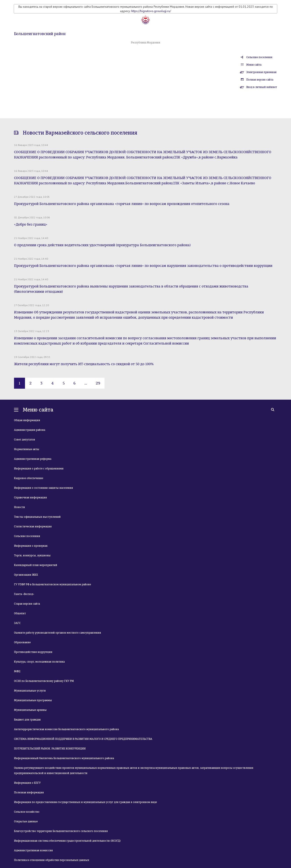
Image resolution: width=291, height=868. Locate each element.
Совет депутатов (25, 440)
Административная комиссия (33, 850)
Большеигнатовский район (40, 34)
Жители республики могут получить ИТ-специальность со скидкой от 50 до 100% (84, 364)
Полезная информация (29, 793)
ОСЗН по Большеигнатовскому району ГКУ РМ (44, 681)
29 (98, 383)
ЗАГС (17, 623)
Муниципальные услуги (30, 691)
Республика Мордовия (146, 43)
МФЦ (17, 671)
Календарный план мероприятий (36, 565)
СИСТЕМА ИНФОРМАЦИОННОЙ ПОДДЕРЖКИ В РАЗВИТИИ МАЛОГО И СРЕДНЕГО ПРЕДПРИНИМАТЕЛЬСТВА (83, 739)
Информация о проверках (31, 546)
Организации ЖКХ (26, 575)
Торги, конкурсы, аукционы (32, 555)
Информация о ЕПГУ (27, 783)
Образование (22, 642)
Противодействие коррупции (33, 652)
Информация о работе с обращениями (39, 469)
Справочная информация (30, 498)
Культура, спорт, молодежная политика (39, 662)
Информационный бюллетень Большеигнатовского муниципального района (64, 758)
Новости (20, 507)
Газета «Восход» (24, 594)
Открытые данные (26, 821)
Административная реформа (33, 459)
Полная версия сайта (260, 80)
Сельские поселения (259, 57)
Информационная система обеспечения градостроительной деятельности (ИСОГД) (67, 841)
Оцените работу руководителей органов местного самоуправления (58, 633)
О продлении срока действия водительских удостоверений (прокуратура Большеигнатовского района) (102, 245)
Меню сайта (254, 65)
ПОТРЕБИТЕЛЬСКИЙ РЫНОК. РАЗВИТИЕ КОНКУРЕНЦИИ (50, 749)
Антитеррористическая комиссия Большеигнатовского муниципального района (66, 729)
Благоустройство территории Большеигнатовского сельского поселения (61, 831)
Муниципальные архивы (30, 710)
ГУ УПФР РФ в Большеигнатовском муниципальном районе (52, 584)
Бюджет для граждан (27, 720)
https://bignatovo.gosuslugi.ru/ (151, 11)
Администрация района (30, 430)
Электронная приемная (261, 72)
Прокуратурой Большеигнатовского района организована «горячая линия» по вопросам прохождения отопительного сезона (122, 204)
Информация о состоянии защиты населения (43, 488)
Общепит (20, 613)
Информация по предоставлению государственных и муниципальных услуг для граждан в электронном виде (85, 802)
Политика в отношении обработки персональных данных (52, 860)
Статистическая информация (33, 527)
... (86, 383)
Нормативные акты (27, 449)
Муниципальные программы (33, 700)
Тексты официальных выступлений (37, 517)
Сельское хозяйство (27, 812)
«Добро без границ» (31, 224)
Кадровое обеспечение (29, 478)
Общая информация (27, 420)
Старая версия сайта (27, 604)
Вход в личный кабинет (262, 87)
